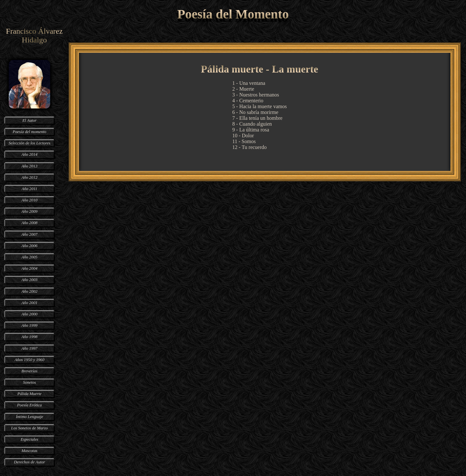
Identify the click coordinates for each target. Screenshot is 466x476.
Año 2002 (29, 291)
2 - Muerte (243, 89)
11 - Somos (244, 141)
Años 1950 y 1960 (29, 360)
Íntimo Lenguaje (29, 417)
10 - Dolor (243, 136)
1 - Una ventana (249, 83)
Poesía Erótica (29, 405)
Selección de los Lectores (29, 143)
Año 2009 (29, 211)
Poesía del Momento (233, 14)
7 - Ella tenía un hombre (257, 118)
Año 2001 (29, 303)
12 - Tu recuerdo (250, 147)
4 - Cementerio (248, 101)
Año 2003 (29, 280)
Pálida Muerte (29, 394)
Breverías (29, 371)
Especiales (30, 439)
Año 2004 (29, 268)
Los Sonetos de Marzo (29, 428)
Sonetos (29, 382)
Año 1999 (29, 325)
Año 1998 (29, 337)
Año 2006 (29, 246)
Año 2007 (29, 234)
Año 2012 (29, 177)
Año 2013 (29, 166)
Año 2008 (29, 223)
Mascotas (29, 451)
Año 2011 (29, 189)
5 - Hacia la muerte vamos (260, 106)
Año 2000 (29, 314)
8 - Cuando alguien (252, 124)
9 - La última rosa (251, 130)
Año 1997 (29, 348)
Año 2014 (29, 154)
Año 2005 (29, 257)
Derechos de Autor (29, 462)
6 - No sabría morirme (255, 112)
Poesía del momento (29, 132)
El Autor (29, 120)
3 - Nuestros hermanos (256, 95)
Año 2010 (29, 200)
